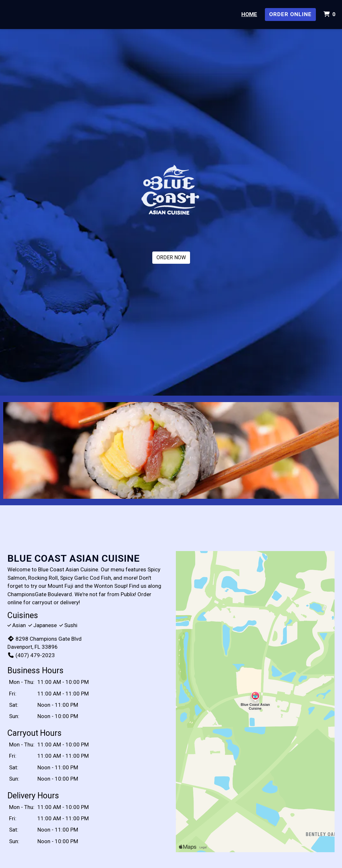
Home (249, 14)
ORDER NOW (171, 257)
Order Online (290, 14)
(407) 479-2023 (31, 655)
